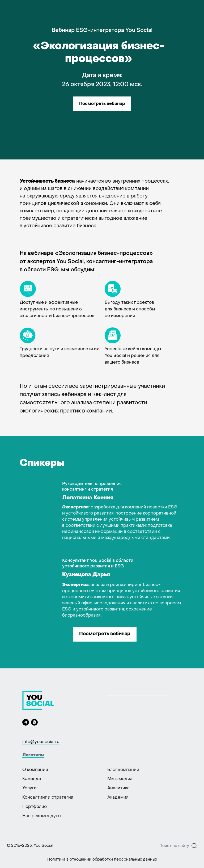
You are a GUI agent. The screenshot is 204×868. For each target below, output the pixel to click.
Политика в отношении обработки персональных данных (102, 859)
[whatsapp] (34, 722)
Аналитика (118, 788)
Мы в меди (119, 779)
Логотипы (33, 755)
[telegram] (26, 722)
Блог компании (123, 770)
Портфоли (33, 807)
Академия (118, 798)
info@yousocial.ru (41, 742)
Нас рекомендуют (42, 816)
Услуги (29, 788)
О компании (35, 770)
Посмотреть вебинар (102, 104)
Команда (32, 779)
